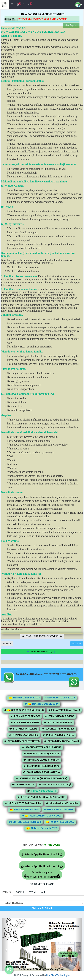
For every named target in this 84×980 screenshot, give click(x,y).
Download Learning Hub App (68, 954)
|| (42, 652)
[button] (5, 948)
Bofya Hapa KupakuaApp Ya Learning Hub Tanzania (42, 875)
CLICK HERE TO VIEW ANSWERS (42, 636)
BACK (7, 644)
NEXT (77, 644)
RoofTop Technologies (58, 975)
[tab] (7, 892)
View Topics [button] (71, 25)
